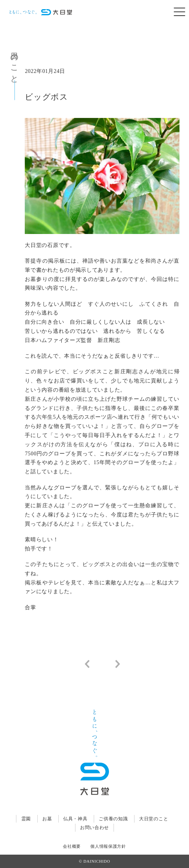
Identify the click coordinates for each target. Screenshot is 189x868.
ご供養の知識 (113, 819)
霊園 (26, 819)
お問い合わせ (94, 828)
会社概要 (72, 846)
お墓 (47, 819)
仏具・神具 (75, 819)
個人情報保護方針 (108, 846)
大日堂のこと (154, 819)
